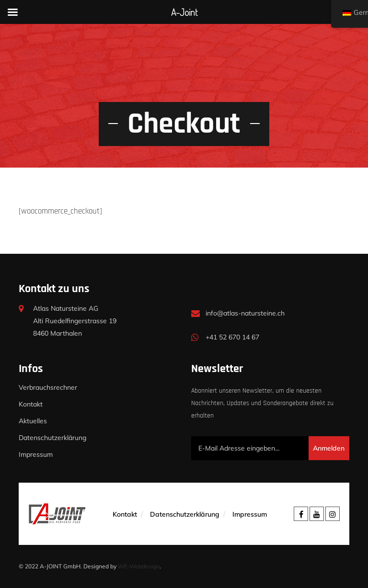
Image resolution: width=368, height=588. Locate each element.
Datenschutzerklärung (52, 438)
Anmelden (329, 448)
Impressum (36, 454)
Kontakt (31, 404)
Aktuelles (33, 421)
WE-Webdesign (139, 566)
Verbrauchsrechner (48, 387)
